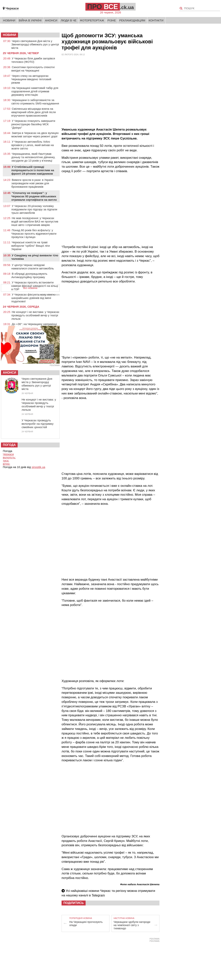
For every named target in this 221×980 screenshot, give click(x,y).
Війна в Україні (30, 20)
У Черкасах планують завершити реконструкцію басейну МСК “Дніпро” (33, 124)
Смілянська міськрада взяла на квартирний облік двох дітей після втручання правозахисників (34, 112)
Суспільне (128, 138)
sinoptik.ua (38, 467)
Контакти (156, 20)
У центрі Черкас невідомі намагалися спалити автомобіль (33, 267)
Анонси (51, 20)
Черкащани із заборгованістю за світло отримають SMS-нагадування (35, 102)
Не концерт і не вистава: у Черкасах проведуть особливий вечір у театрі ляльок (35, 315)
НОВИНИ (9, 35)
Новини (9, 20)
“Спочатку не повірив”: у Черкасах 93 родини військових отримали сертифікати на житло (34, 196)
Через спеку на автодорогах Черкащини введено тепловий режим (31, 79)
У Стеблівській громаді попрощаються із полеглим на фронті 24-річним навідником (33, 170)
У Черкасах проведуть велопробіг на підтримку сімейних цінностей (37, 424)
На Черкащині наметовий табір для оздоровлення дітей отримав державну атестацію (35, 91)
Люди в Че (69, 20)
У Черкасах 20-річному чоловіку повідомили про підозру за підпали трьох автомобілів (34, 209)
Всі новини (30, 288)
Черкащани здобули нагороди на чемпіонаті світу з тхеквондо (132, 925)
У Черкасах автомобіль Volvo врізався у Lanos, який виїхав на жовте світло (33, 145)
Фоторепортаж (92, 20)
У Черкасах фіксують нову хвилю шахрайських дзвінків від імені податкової (33, 298)
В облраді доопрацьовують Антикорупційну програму (29, 275)
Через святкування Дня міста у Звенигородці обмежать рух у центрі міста (35, 44)
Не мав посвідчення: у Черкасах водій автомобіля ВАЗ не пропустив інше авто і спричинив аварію (35, 221)
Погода (9, 445)
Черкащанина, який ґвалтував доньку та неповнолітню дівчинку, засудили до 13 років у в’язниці (33, 157)
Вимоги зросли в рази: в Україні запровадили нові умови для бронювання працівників (32, 183)
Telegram (98, 895)
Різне (112, 20)
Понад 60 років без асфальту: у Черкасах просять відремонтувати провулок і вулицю (34, 234)
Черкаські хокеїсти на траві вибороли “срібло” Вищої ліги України (31, 246)
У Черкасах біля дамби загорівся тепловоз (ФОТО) (33, 60)
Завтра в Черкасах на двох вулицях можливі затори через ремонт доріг (35, 135)
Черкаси (12, 8)
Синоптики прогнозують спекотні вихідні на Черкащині (33, 69)
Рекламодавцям (132, 20)
